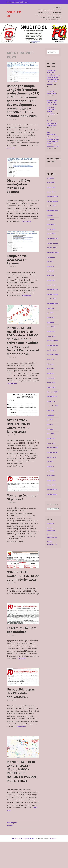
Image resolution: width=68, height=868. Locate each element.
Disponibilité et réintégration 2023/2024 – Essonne (20, 197)
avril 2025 (50, 220)
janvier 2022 (51, 387)
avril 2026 (50, 178)
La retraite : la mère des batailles (23, 648)
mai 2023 (50, 317)
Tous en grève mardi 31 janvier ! (22, 512)
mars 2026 (51, 183)
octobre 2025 (52, 206)
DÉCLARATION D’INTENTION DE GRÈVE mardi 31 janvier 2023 (21, 441)
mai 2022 (50, 369)
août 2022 (51, 359)
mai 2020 (50, 466)
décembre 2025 (53, 197)
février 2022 (51, 383)
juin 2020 (50, 462)
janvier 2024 (51, 285)
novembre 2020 (53, 452)
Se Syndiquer (57, 13)
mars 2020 (51, 476)
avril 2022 (50, 373)
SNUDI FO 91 (15, 14)
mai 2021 (50, 424)
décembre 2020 (53, 448)
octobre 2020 (52, 457)
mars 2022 (51, 378)
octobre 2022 (52, 350)
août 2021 (50, 411)
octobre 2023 (52, 299)
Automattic (53, 865)
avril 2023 (50, 322)
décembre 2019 (52, 490)
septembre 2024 (53, 252)
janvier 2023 (51, 336)
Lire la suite (11, 159)
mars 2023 (51, 327)
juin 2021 (50, 420)
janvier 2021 (51, 443)
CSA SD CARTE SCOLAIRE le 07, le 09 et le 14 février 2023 (23, 592)
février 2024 (51, 280)
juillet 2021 (51, 415)
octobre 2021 (52, 401)
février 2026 (51, 187)
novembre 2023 (52, 294)
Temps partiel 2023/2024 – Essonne (19, 271)
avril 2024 (50, 271)
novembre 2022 (52, 345)
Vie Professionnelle (55, 15)
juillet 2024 (51, 257)
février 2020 (51, 480)
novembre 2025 (52, 201)
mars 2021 (51, 434)
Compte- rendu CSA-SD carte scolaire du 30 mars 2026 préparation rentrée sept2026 (52, 107)
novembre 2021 (52, 397)
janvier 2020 (51, 485)
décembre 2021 (52, 392)
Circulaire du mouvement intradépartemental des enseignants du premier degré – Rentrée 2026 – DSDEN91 (54, 77)
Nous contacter (44, 13)
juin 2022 (50, 364)
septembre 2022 (53, 355)
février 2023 (51, 331)
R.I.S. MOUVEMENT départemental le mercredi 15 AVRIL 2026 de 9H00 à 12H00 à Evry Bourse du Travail (53, 139)
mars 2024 (51, 276)
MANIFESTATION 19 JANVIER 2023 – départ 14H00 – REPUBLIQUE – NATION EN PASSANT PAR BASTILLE (23, 795)
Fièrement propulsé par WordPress (23, 865)
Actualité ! (58, 8)
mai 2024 (50, 266)
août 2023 (51, 308)
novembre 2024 (52, 243)
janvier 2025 (51, 234)
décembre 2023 (53, 290)
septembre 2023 (53, 304)
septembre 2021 (53, 406)
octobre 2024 (52, 248)
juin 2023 (50, 313)
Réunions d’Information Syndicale (50, 10)
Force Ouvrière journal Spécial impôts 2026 (52, 123)
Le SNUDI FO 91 (40, 15)
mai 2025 (50, 215)
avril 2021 (50, 429)
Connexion (51, 523)
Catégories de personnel (53, 20)
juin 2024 (50, 262)
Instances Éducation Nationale (51, 18)
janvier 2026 (51, 192)
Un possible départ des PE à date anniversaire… (20, 714)
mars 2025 (51, 224)
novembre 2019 (52, 494)
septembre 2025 (53, 211)
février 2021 (51, 438)
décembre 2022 (53, 341)
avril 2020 (51, 471)
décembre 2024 (53, 238)
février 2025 (51, 229)
